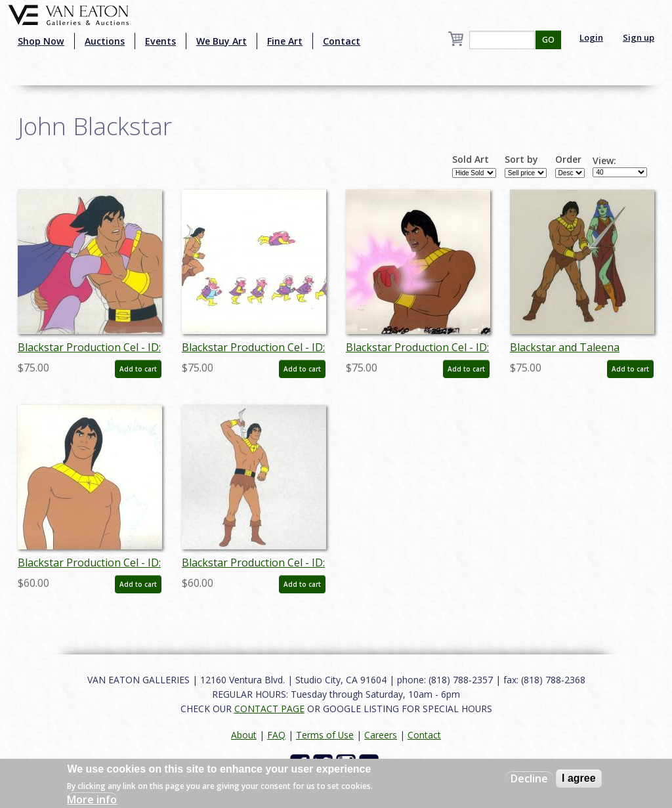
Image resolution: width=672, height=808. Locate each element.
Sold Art (471, 159)
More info (92, 799)
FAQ (276, 735)
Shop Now (41, 41)
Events (160, 41)
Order (568, 159)
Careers (381, 735)
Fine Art (285, 41)
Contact (342, 41)
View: (604, 161)
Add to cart (138, 369)
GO (548, 40)
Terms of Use (325, 735)
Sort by (521, 159)
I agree (579, 778)
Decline (529, 778)
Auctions (105, 41)
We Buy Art (221, 41)
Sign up (639, 37)
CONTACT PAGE (269, 709)
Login (591, 37)
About (244, 735)
